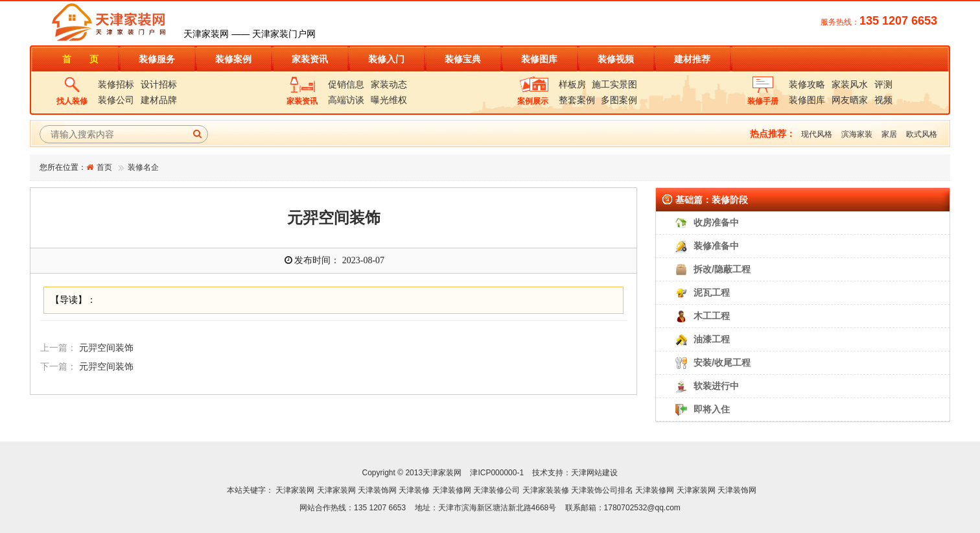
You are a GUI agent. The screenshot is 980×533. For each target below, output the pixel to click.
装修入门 (386, 59)
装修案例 (233, 59)
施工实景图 (614, 84)
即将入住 (712, 409)
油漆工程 (712, 339)
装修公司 (116, 100)
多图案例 (619, 100)
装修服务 (157, 59)
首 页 (80, 59)
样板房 (572, 84)
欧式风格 (922, 134)
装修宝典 (463, 59)
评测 (883, 84)
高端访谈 (346, 100)
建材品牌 (159, 100)
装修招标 (116, 84)
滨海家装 (857, 134)
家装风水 (850, 84)
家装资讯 (310, 59)
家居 (889, 134)
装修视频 (616, 59)
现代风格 (817, 134)
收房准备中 (716, 222)
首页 (104, 167)
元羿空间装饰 (106, 348)
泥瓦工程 (712, 292)
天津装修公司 (496, 490)
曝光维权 (389, 100)
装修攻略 (807, 84)
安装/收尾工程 (722, 362)
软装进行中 (716, 386)
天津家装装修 (546, 490)
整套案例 (577, 100)
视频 (883, 100)
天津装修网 (452, 490)
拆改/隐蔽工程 (722, 269)
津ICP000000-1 (497, 473)
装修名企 (143, 167)
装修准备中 (716, 246)
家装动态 (389, 84)
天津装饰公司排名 (602, 490)
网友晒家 (850, 100)
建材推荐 (692, 59)
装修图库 (539, 59)
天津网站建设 (594, 473)
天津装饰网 (377, 490)
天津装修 (414, 490)
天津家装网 (295, 490)
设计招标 (159, 84)
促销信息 (346, 84)
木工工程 (712, 316)
